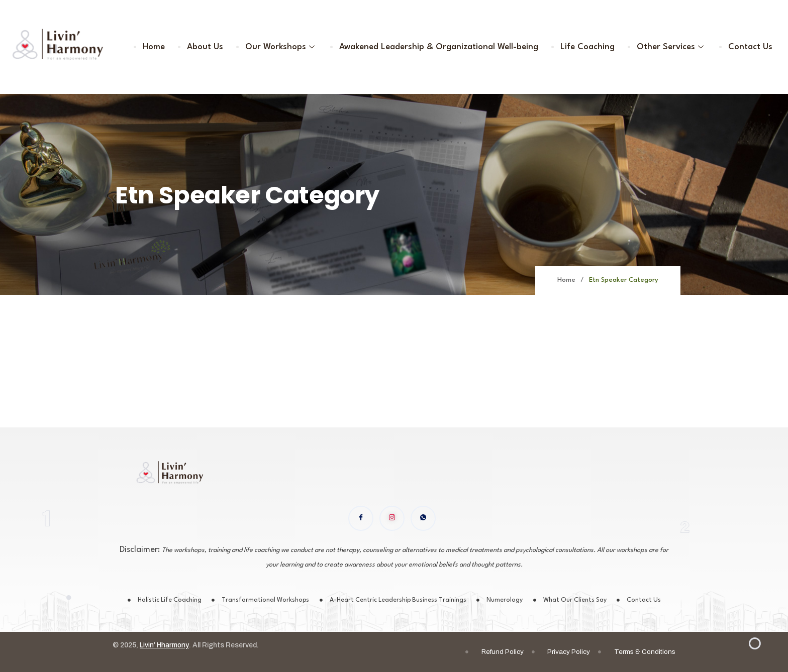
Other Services (672, 47)
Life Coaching (589, 47)
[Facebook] (361, 518)
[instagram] (392, 518)
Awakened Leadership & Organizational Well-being (441, 47)
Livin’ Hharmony (166, 646)
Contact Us (751, 47)
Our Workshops (284, 47)
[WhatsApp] (423, 518)
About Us (208, 47)
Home (157, 47)
